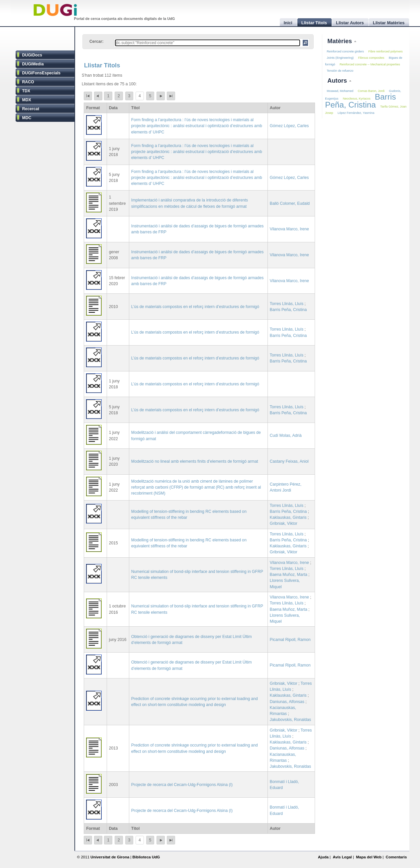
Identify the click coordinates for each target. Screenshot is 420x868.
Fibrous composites (371, 58)
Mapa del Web (369, 857)
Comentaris (396, 857)
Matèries (340, 41)
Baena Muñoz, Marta (289, 575)
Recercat (31, 109)
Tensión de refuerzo (340, 71)
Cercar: (97, 41)
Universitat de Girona (110, 857)
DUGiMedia (33, 64)
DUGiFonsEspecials (42, 73)
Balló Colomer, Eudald (290, 203)
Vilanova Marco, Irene (289, 229)
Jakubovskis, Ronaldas (290, 720)
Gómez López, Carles (289, 126)
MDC (27, 118)
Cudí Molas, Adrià (286, 435)
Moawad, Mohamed (340, 91)
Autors (338, 80)
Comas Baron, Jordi (371, 91)
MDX (27, 100)
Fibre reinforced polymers (386, 51)
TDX (26, 91)
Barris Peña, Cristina (288, 310)
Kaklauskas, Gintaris (288, 517)
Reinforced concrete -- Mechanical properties (370, 64)
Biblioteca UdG (146, 857)
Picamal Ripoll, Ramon (290, 640)
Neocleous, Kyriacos (357, 99)
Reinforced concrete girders (345, 51)
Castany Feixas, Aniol (289, 461)
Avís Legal (342, 857)
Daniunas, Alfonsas (287, 702)
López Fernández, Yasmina (356, 113)
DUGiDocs (32, 55)
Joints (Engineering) (340, 58)
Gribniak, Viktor (284, 523)
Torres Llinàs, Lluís (287, 304)
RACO (28, 82)
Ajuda (323, 857)
